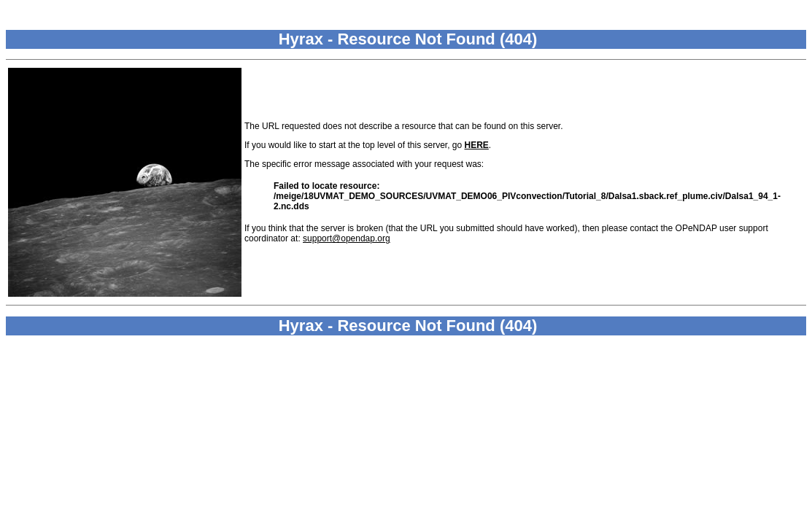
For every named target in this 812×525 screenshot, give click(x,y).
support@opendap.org (347, 238)
